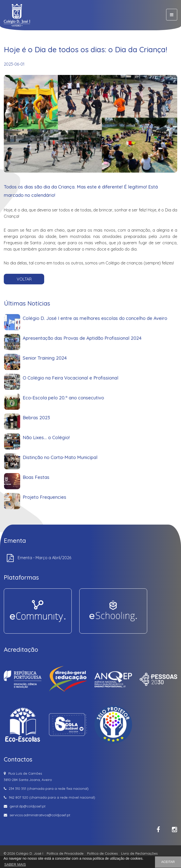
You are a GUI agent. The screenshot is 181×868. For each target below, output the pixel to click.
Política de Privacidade (65, 853)
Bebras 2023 (51, 432)
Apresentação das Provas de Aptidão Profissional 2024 (84, 374)
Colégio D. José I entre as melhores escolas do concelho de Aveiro (94, 360)
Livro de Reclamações (139, 853)
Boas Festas (51, 474)
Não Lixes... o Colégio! (59, 446)
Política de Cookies (102, 853)
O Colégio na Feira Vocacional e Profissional (76, 403)
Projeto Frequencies (57, 489)
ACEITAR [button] (168, 862)
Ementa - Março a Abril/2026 (44, 558)
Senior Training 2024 (58, 389)
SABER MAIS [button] (15, 864)
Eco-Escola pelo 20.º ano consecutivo (71, 417)
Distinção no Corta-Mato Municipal (69, 460)
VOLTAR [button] (24, 279)
